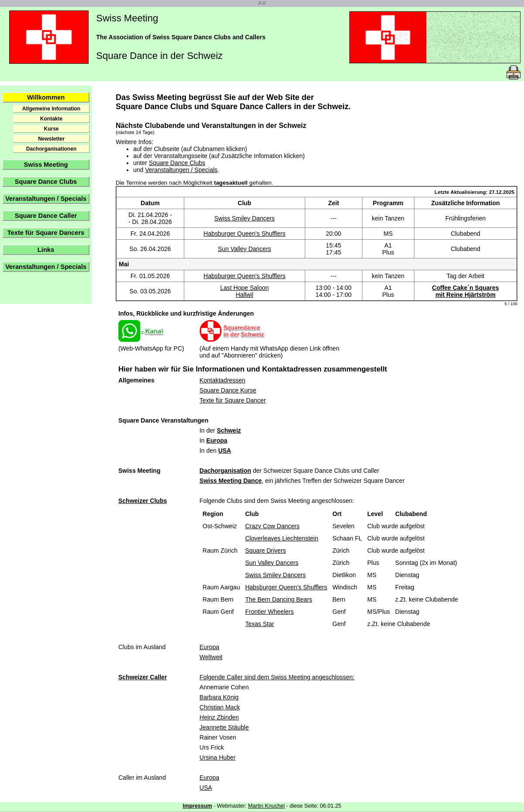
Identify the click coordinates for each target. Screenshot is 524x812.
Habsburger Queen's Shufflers (245, 234)
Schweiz (229, 430)
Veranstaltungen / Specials (46, 199)
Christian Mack (220, 707)
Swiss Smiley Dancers (245, 218)
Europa (217, 440)
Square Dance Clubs (46, 182)
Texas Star (259, 624)
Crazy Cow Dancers (272, 526)
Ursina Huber (217, 757)
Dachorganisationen (51, 149)
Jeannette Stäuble (224, 727)
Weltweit (211, 657)
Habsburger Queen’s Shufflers (286, 587)
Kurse (51, 129)
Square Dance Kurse (228, 390)
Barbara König (219, 697)
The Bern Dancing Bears (278, 599)
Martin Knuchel (266, 806)
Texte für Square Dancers (46, 233)
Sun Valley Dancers (245, 249)
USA (225, 451)
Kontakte (51, 119)
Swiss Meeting (46, 165)
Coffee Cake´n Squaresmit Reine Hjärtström (465, 291)
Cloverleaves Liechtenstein (281, 538)
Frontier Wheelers (269, 612)
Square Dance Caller (46, 216)
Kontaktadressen (222, 380)
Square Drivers (265, 551)
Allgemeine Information (51, 109)
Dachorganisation (225, 471)
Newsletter (51, 139)
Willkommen (46, 97)
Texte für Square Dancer (233, 400)
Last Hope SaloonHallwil (244, 291)
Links (46, 250)
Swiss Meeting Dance (231, 481)
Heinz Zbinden (219, 717)
